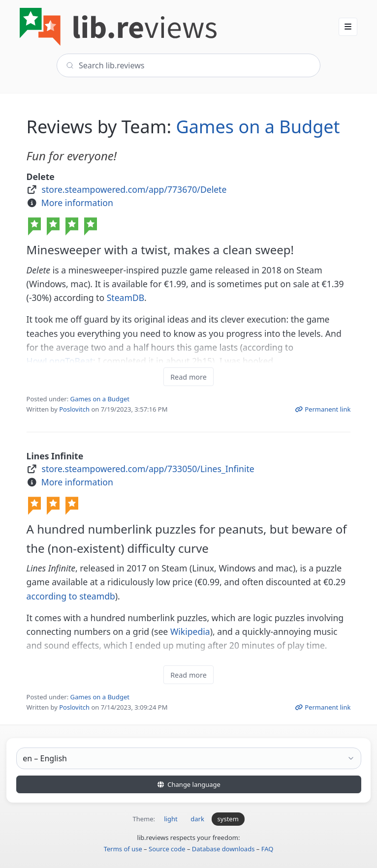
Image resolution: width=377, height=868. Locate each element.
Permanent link (323, 409)
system (228, 819)
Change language (188, 784)
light (171, 819)
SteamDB (126, 298)
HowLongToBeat (60, 361)
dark (197, 819)
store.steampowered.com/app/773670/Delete (134, 189)
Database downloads (223, 849)
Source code (167, 849)
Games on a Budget (258, 127)
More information (77, 203)
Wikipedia (190, 631)
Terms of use (123, 849)
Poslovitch (74, 409)
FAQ (267, 849)
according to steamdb (71, 596)
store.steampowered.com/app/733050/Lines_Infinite (148, 469)
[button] (348, 27)
